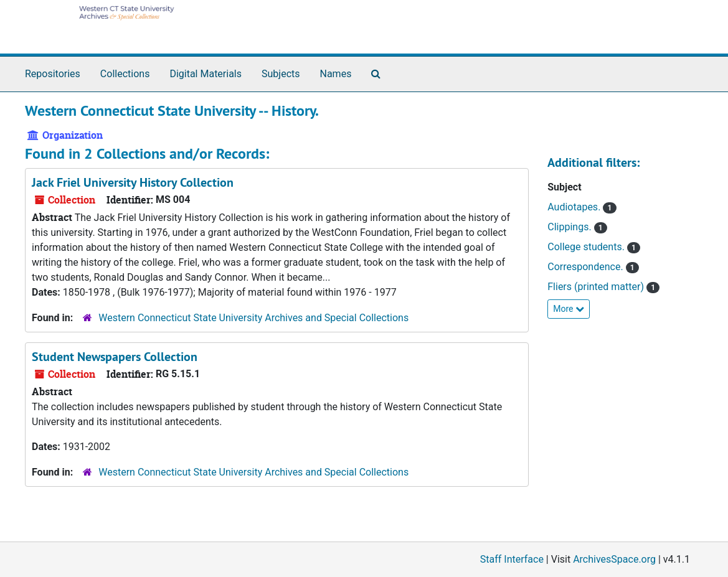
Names (336, 74)
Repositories (53, 74)
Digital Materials (206, 74)
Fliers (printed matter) (597, 287)
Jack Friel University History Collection (133, 182)
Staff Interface (512, 559)
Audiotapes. (575, 207)
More (569, 309)
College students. (587, 247)
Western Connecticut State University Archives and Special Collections (253, 318)
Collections (125, 74)
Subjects (281, 74)
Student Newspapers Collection (115, 357)
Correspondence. (586, 267)
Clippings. (570, 227)
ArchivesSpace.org (614, 559)
